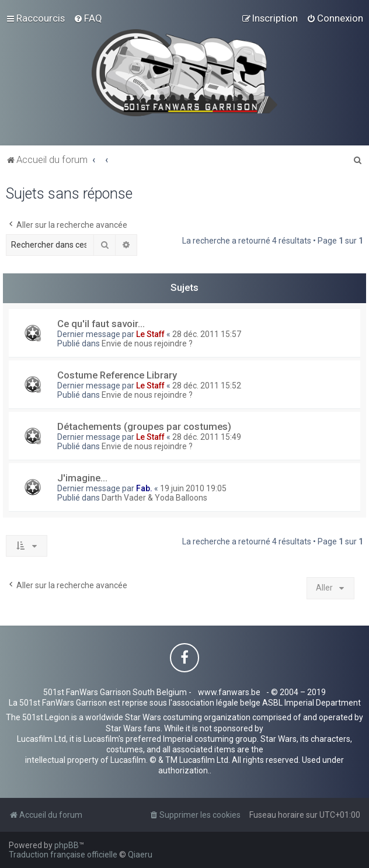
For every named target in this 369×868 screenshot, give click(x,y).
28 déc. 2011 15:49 (207, 437)
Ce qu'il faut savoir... (101, 324)
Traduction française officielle (63, 855)
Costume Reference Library (117, 375)
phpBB (67, 845)
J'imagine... (82, 478)
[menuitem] (88, 18)
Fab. (144, 488)
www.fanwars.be (229, 692)
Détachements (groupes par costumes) (144, 426)
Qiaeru (140, 855)
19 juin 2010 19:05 (193, 488)
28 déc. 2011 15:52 (207, 386)
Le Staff (150, 334)
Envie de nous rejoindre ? (147, 343)
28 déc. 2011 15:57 (207, 334)
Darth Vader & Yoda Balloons (154, 498)
